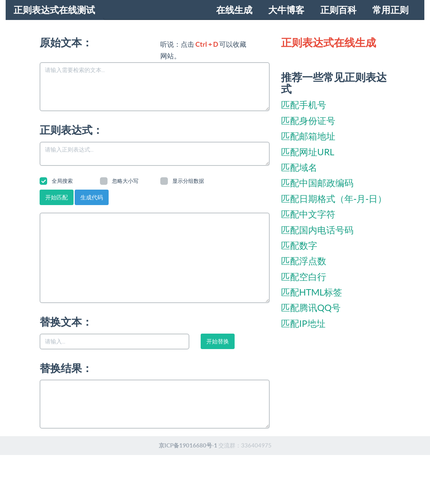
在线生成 (234, 10)
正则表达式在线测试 (54, 10)
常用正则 (390, 10)
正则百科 (338, 10)
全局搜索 (56, 181)
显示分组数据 (182, 181)
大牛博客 (286, 10)
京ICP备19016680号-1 (188, 445)
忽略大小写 (119, 181)
